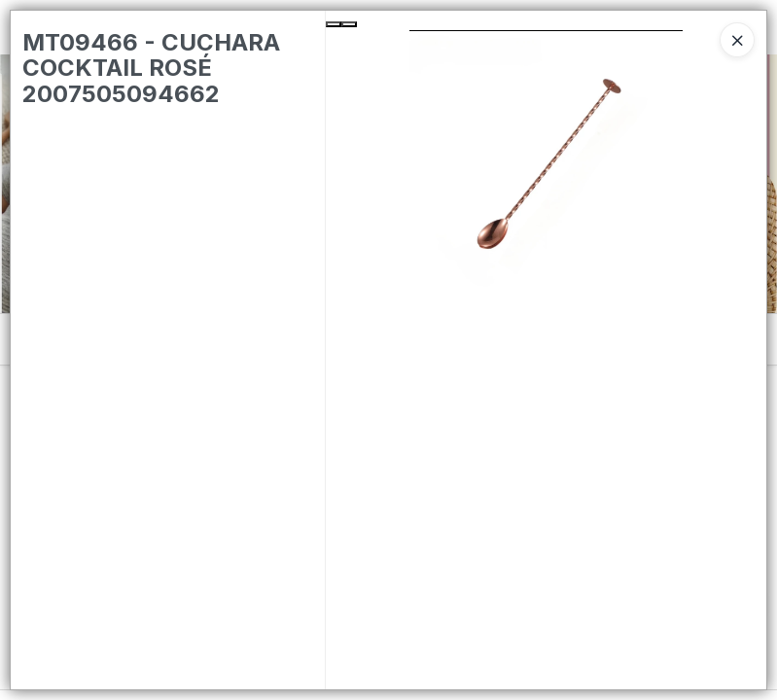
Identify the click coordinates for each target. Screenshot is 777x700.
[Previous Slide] (334, 24)
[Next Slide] (349, 24)
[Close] (737, 40)
